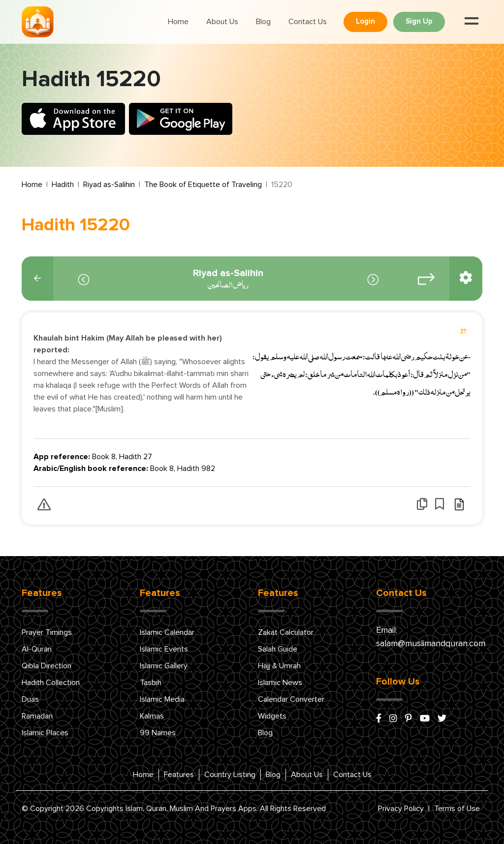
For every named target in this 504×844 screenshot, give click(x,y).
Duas (30, 699)
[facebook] (379, 719)
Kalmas (152, 716)
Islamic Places (45, 733)
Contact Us (308, 22)
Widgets (272, 716)
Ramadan (37, 716)
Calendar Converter (291, 699)
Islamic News (280, 683)
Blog (263, 22)
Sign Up (419, 21)
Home (178, 22)
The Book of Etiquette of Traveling (203, 185)
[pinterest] (409, 719)
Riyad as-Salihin (109, 185)
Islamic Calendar (167, 632)
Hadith (63, 185)
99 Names (158, 733)
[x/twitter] (442, 719)
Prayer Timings (47, 632)
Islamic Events (164, 649)
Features (179, 775)
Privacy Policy (401, 809)
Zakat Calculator (286, 632)
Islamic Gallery (164, 666)
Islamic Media (162, 699)
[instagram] (393, 719)
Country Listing (230, 775)
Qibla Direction (47, 666)
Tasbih (151, 683)
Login (365, 21)
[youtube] (425, 719)
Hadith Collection (51, 683)
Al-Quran (37, 649)
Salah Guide (278, 649)
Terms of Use (457, 809)
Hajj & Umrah (279, 666)
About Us (222, 22)
